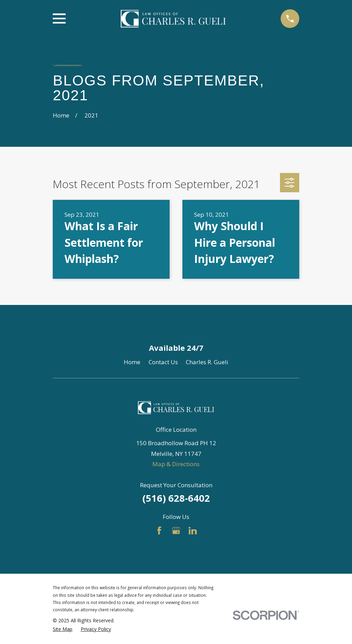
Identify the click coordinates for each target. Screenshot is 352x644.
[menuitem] (63, 629)
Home (132, 362)
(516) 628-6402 (176, 498)
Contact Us (163, 362)
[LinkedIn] (193, 531)
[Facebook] (159, 531)
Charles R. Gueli (207, 362)
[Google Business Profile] (176, 531)
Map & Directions (176, 464)
